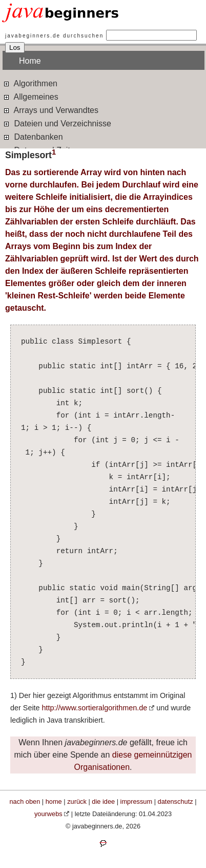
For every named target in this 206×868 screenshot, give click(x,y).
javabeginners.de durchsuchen (54, 36)
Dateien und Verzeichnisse (57, 123)
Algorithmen (30, 83)
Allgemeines (30, 96)
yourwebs (48, 814)
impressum (137, 801)
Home (30, 61)
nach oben (25, 801)
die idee (103, 801)
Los (15, 48)
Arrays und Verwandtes (50, 110)
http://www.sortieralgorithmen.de (95, 708)
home (54, 801)
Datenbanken (33, 136)
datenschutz (176, 801)
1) (14, 695)
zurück (77, 801)
